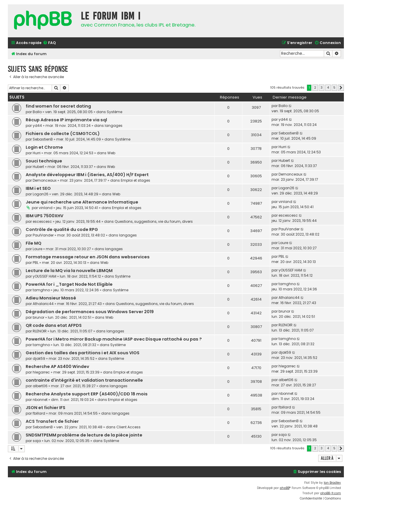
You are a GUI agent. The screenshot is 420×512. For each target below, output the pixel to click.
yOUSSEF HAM (44, 276)
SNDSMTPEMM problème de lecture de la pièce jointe (84, 435)
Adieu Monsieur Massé (51, 298)
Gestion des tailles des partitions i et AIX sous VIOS (83, 353)
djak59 (39, 358)
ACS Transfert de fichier (52, 421)
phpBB (285, 488)
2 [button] (315, 87)
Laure (37, 249)
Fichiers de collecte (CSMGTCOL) (63, 134)
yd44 (37, 126)
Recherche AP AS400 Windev (57, 367)
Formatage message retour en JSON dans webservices (88, 257)
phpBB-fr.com (331, 493)
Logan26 (41, 194)
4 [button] (328, 87)
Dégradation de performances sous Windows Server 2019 (90, 312)
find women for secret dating (58, 106)
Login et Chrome (44, 147)
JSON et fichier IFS (45, 408)
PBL (36, 263)
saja (37, 441)
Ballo (37, 112)
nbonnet (40, 400)
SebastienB (43, 139)
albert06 (40, 386)
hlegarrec (41, 372)
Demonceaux (45, 180)
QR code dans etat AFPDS (54, 325)
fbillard (39, 413)
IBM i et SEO (38, 188)
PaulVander (43, 235)
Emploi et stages (135, 180)
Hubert (38, 167)
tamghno (41, 290)
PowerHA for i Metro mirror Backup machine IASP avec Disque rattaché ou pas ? (114, 339)
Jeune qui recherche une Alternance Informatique (82, 202)
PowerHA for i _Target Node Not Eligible (69, 284)
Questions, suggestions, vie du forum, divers (154, 221)
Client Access (128, 427)
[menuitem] (49, 43)
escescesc (42, 221)
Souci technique (44, 161)
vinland (46, 208)
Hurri (37, 153)
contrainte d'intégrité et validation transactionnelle (84, 380)
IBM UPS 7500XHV (44, 216)
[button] (341, 88)
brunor (38, 317)
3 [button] (322, 87)
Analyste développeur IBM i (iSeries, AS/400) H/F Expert (87, 175)
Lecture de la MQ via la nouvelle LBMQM (69, 271)
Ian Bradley (332, 483)
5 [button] (334, 87)
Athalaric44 (43, 304)
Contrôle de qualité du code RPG (62, 229)
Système (114, 112)
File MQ (34, 243)
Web (111, 153)
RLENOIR (40, 331)
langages (114, 126)
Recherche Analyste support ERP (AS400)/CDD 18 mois (87, 394)
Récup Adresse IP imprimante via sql (66, 120)
